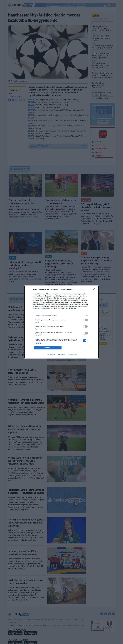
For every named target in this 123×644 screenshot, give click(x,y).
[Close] (95, 289)
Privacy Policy (72, 355)
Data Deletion (51, 355)
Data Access (61, 355)
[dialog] (61, 322)
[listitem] (61, 316)
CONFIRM (48, 348)
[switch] (85, 320)
